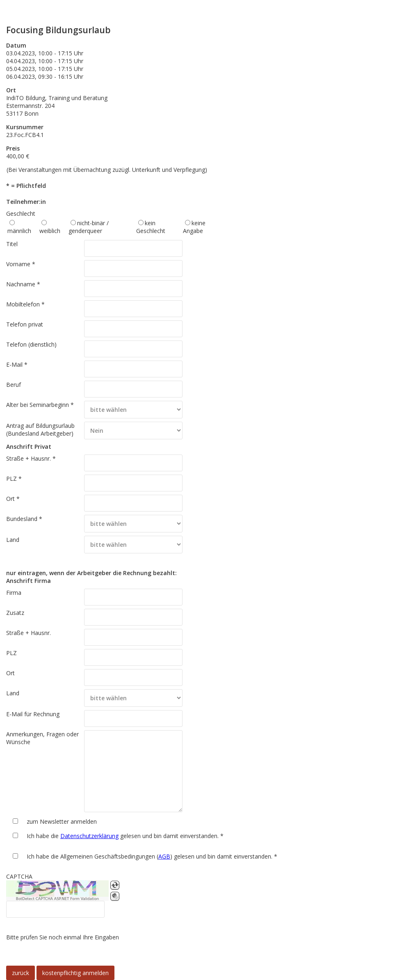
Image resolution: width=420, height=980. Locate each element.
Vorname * (21, 264)
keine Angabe (194, 227)
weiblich (50, 231)
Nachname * (23, 284)
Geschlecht (21, 214)
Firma (14, 593)
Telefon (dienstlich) (31, 344)
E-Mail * (17, 364)
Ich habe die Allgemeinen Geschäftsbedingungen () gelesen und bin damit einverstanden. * (152, 856)
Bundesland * (24, 519)
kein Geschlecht (151, 227)
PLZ (11, 653)
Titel (12, 244)
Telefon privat (25, 324)
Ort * (13, 499)
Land (13, 540)
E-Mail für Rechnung (33, 714)
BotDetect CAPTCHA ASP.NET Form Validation (58, 899)
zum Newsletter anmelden (62, 821)
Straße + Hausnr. (29, 633)
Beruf (14, 385)
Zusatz (15, 613)
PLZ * (14, 479)
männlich (19, 231)
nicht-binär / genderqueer (89, 227)
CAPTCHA (19, 876)
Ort (10, 673)
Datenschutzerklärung (89, 836)
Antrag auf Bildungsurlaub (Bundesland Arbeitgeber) (40, 429)
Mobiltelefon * (25, 304)
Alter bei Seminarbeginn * (40, 405)
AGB (164, 856)
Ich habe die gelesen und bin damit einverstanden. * (125, 836)
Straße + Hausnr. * (31, 458)
